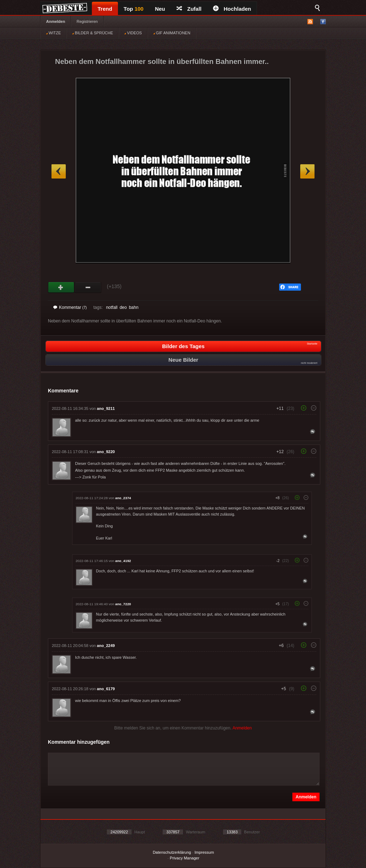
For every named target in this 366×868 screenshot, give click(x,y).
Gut (61, 287)
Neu (160, 9)
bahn (134, 307)
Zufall (189, 9)
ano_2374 (123, 498)
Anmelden (56, 21)
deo (123, 307)
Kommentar (70, 307)
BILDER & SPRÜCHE (93, 33)
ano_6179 (106, 689)
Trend (105, 9)
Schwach (88, 287)
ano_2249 (106, 646)
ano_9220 (106, 452)
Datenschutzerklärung (172, 852)
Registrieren (87, 21)
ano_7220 (123, 604)
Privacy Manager (185, 858)
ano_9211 (106, 408)
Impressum (204, 852)
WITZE (53, 33)
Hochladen (232, 9)
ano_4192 (123, 561)
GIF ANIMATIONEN (172, 33)
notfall (112, 307)
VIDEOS (133, 33)
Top (134, 9)
